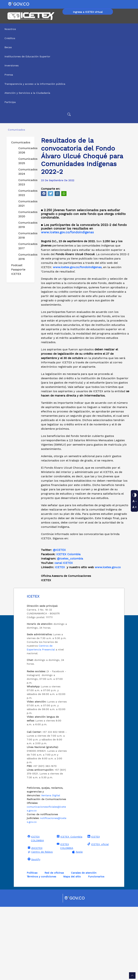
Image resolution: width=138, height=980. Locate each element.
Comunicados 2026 (25, 150)
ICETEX (93, 910)
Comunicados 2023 (25, 182)
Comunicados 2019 (25, 225)
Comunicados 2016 (25, 257)
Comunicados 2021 (25, 203)
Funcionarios (96, 950)
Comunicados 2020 (25, 214)
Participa (10, 102)
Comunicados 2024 (25, 172)
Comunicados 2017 (25, 246)
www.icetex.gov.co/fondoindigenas (67, 305)
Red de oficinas (54, 946)
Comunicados (21, 142)
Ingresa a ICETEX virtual (88, 12)
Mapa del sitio (72, 950)
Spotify (34, 932)
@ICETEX (59, 623)
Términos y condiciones (41, 950)
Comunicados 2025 (25, 161)
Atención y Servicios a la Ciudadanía (27, 93)
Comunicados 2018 (25, 235)
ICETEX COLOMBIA (35, 912)
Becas (8, 47)
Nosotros (10, 29)
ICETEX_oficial (98, 917)
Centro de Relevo (40, 925)
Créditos (10, 38)
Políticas (32, 946)
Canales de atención (84, 946)
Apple (77, 925)
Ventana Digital (51, 869)
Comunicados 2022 (25, 193)
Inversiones (11, 65)
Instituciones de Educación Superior (27, 56)
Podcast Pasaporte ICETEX (18, 269)
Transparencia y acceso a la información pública (35, 84)
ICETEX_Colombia (69, 910)
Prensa (9, 75)
